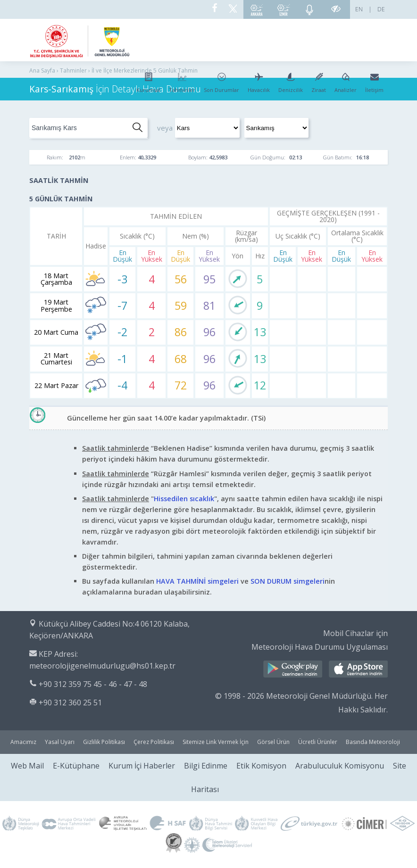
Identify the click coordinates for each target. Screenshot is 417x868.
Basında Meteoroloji (373, 742)
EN (359, 9)
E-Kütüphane (76, 766)
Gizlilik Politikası (104, 742)
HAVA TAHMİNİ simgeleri (197, 581)
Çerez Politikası (154, 742)
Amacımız (23, 742)
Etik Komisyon (261, 766)
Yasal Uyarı (60, 742)
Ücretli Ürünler (318, 742)
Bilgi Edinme (206, 766)
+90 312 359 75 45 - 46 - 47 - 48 (93, 684)
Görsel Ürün (273, 742)
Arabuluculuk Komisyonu (340, 766)
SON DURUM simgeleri (288, 581)
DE (381, 9)
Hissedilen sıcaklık (184, 499)
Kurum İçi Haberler (142, 766)
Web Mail (27, 766)
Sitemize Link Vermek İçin (216, 742)
